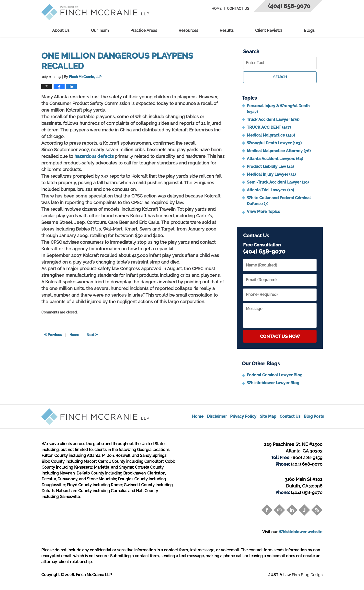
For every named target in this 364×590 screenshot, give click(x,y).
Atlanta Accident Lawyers (275, 159)
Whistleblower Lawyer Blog (273, 383)
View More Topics (263, 212)
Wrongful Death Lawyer (274, 143)
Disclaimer (217, 416)
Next (92, 334)
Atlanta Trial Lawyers (270, 190)
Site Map (268, 416)
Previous (53, 334)
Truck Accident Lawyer (273, 120)
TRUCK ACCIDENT (269, 127)
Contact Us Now (280, 336)
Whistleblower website (301, 532)
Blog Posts (314, 416)
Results (227, 30)
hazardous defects (95, 156)
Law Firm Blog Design (296, 575)
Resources (188, 30)
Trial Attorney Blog (95, 12)
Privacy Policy (243, 416)
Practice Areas (144, 30)
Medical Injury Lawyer (271, 174)
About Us (61, 30)
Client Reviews (269, 30)
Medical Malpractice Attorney (279, 151)
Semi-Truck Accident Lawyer (278, 182)
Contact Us (238, 9)
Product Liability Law (270, 167)
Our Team (100, 30)
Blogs (309, 30)
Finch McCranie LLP (94, 575)
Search (280, 77)
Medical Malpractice (271, 135)
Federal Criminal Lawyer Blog (275, 375)
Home (216, 9)
